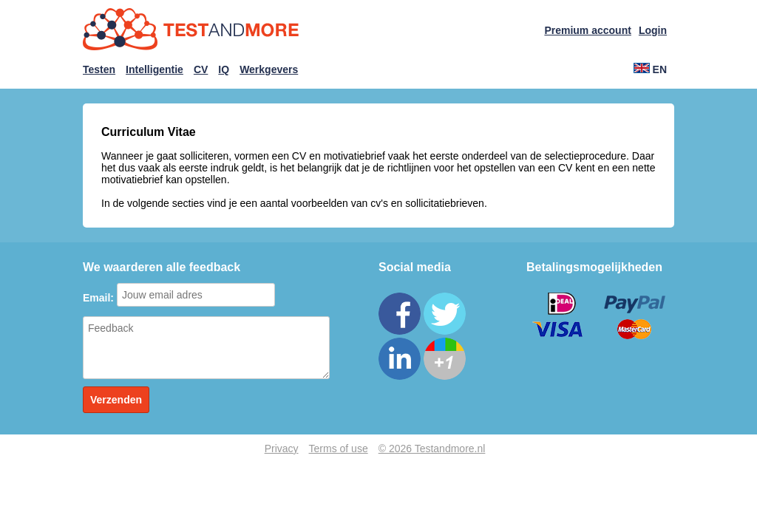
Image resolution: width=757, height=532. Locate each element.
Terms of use (339, 449)
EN (650, 69)
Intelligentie (155, 69)
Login (653, 30)
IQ (224, 69)
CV (201, 69)
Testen (99, 69)
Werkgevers (269, 69)
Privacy (282, 449)
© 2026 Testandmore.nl (432, 449)
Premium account (587, 30)
